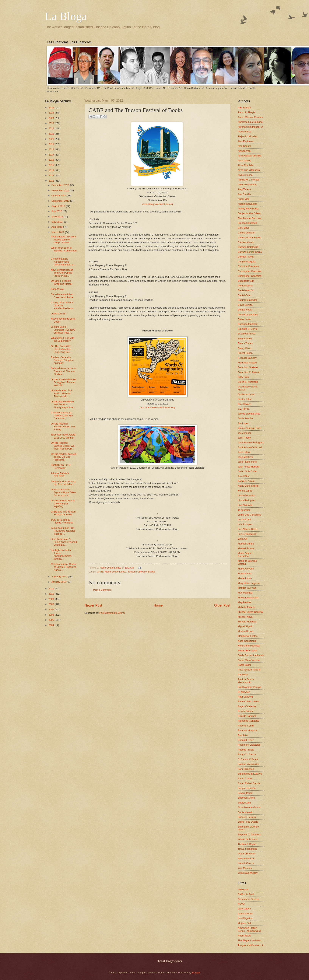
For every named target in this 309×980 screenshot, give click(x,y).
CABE (100, 572)
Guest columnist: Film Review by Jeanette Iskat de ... (63, 531)
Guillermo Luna (246, 394)
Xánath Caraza (246, 863)
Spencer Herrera (247, 817)
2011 (51, 588)
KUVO (241, 904)
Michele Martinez (247, 622)
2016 (51, 160)
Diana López (245, 319)
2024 (51, 118)
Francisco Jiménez (248, 367)
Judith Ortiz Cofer (247, 471)
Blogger (196, 973)
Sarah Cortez (245, 778)
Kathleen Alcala (246, 481)
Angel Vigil (244, 199)
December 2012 (60, 185)
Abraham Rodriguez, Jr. (251, 127)
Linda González (246, 495)
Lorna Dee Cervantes (249, 515)
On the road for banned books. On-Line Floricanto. (63, 457)
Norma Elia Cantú (248, 651)
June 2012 (58, 217)
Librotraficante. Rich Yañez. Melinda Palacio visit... (62, 393)
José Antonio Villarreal (250, 447)
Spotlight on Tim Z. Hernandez (61, 466)
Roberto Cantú (246, 726)
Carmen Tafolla (246, 257)
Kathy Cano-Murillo (248, 486)
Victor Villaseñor (247, 854)
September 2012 (61, 201)
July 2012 (57, 211)
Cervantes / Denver (248, 899)
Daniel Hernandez (248, 300)
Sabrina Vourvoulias (249, 764)
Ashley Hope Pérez (248, 209)
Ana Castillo (244, 194)
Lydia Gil (243, 539)
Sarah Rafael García (249, 783)
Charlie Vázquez (247, 262)
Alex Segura (244, 146)
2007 (51, 609)
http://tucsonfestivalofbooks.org (157, 407)
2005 (51, 620)
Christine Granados (248, 266)
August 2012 (59, 206)
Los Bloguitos (245, 918)
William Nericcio (247, 858)
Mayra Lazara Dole (248, 598)
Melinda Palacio (246, 607)
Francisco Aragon (247, 363)
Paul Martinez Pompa (249, 687)
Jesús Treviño (245, 418)
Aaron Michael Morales (250, 117)
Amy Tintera (244, 189)
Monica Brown (246, 631)
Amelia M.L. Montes (249, 180)
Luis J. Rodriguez (247, 534)
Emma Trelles (245, 343)
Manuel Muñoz (246, 544)
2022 (51, 128)
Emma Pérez (245, 339)
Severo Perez (245, 793)
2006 (51, 615)
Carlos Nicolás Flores (249, 238)
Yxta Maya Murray (248, 873)
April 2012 (57, 227)
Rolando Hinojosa (248, 730)
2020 (51, 139)
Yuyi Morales (245, 868)
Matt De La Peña (247, 588)
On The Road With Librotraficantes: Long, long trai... (61, 349)
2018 (51, 149)
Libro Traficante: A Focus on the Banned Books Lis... (64, 542)
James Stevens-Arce (249, 414)
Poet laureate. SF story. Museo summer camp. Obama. (64, 240)
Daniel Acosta (245, 286)
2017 (51, 155)
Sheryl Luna (244, 803)
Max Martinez (245, 593)
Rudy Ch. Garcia (247, 754)
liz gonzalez (244, 510)
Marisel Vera (245, 574)
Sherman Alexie (246, 798)
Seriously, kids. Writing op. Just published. (63, 483)
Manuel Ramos (246, 548)
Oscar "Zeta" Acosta (249, 660)
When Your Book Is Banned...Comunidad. (64, 251)
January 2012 (59, 582)
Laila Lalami (244, 909)
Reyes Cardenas (247, 706)
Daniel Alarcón (246, 290)
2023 (51, 123)
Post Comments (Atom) (112, 613)
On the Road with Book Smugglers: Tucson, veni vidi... (63, 382)
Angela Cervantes (248, 204)
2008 (51, 604)
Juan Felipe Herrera (249, 467)
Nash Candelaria (247, 641)
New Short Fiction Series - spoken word (249, 929)
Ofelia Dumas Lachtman (251, 655)
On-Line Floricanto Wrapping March (61, 282)
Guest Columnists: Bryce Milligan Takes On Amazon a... (63, 492)
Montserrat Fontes (248, 636)
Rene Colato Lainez (111, 568)
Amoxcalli (243, 889)
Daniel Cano (245, 295)
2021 (51, 134)
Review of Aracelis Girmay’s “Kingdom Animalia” (63, 360)
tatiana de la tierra (248, 839)
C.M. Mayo (244, 228)
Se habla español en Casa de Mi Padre (62, 296)
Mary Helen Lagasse (249, 583)
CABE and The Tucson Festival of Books (63, 513)
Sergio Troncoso (247, 788)
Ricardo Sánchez (247, 716)
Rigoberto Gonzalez (249, 721)
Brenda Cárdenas (247, 223)
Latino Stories (245, 913)
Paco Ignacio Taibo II (249, 670)
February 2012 (60, 577)
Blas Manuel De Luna (249, 218)
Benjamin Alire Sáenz (249, 213)
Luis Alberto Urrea (248, 529)
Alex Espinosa (246, 141)
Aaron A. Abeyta (247, 112)
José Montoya (245, 457)
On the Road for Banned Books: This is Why (63, 427)
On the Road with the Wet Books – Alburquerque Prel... (63, 404)
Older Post (222, 605)
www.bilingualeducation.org (157, 204)
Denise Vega (245, 310)
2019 (51, 144)
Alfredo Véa (244, 151)
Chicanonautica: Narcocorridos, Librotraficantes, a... (63, 262)
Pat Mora (243, 675)
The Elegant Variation (249, 940)
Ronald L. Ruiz (246, 740)
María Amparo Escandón (246, 555)
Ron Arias (243, 735)
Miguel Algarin (246, 626)
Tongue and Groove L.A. (251, 945)
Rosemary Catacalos (249, 745)
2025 (51, 113)
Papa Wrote (57, 289)
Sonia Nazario (246, 812)
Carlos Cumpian (247, 233)
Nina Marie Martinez (249, 646)
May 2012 (57, 222)
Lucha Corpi (244, 519)
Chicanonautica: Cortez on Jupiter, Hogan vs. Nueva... (64, 567)
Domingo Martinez (248, 324)
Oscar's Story (58, 314)
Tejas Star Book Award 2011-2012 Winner (63, 436)
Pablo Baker (244, 665)
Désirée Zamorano (248, 315)
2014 (51, 170)
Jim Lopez (243, 423)
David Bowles (245, 305)
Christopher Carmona (249, 271)
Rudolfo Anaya (246, 750)
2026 (51, 108)
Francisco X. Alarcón (249, 372)
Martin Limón (245, 578)
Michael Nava (245, 617)
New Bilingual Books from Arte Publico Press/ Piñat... (62, 273)
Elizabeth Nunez (247, 334)
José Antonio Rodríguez (251, 442)
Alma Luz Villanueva (249, 170)
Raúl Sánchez (245, 697)
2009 (51, 599)
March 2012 (58, 232)
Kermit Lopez (245, 491)
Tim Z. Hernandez (248, 849)
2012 (51, 181)
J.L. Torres (244, 409)
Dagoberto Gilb (246, 281)
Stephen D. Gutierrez (249, 834)
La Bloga (66, 16)
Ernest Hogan (245, 353)
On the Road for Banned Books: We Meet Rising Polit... (63, 446)
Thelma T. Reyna (247, 844)
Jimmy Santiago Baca (250, 428)
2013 (51, 175)
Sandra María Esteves (250, 774)
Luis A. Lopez (245, 524)
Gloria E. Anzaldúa (248, 382)
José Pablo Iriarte (247, 462)
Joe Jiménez (245, 433)
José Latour (244, 452)
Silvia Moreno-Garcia (249, 807)
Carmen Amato (246, 242)
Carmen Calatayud (248, 247)
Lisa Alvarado (245, 505)
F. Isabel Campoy (247, 358)
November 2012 (60, 190)
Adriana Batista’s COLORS (60, 475)
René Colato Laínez (249, 701)
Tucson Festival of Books (141, 572)
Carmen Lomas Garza (250, 252)
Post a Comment (102, 590)
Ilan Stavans (245, 404)
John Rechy (244, 438)
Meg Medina (245, 602)
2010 (51, 594)
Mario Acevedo (246, 569)
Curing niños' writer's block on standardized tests (62, 305)
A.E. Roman (244, 108)
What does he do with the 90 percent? (63, 339)
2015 (51, 165)
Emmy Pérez (245, 348)
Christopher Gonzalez (250, 276)
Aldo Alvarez (245, 132)
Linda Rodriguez (247, 500)
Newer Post (93, 605)
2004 (51, 625)
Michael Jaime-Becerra (250, 612)
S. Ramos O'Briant (248, 759)
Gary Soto (243, 377)
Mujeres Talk (245, 923)
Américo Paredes (247, 185)
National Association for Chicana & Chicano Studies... (64, 371)
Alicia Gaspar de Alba (249, 156)
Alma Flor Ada (246, 165)
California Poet (246, 894)
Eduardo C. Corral (248, 329)
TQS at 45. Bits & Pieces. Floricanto (62, 521)
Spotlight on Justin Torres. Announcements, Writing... (61, 554)
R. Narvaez (244, 692)
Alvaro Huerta (245, 175)
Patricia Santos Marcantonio (246, 681)
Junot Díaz (244, 476)
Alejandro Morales (248, 136)
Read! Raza (244, 936)
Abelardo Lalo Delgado (250, 122)
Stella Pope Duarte (248, 822)
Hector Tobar (245, 399)
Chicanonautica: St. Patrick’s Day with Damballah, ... (62, 415)
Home (158, 605)
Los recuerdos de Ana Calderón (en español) (63, 503)
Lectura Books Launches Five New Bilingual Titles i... (63, 330)
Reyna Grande (246, 711)
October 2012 (59, 196)
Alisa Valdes (244, 161)
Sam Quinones (246, 769)
